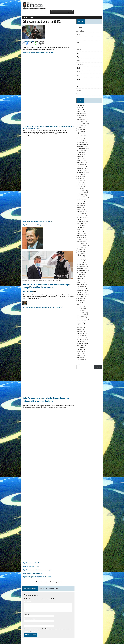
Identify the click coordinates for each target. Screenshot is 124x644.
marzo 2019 (82, 282)
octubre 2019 (83, 268)
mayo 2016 (82, 351)
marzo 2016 (82, 355)
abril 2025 (82, 134)
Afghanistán (82, 27)
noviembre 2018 (84, 290)
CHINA (81, 46)
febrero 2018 (83, 309)
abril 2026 (82, 109)
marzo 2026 (82, 112)
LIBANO (81, 68)
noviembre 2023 (84, 168)
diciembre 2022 (83, 191)
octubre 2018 (83, 292)
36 (30, 289)
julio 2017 (82, 323)
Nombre (19, 610)
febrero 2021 (83, 236)
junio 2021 (82, 227)
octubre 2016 (83, 341)
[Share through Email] (36, 44)
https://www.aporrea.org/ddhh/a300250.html (30, 573)
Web (18, 620)
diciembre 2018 (83, 288)
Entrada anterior (38, 578)
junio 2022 (82, 203)
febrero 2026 (83, 114)
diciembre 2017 (83, 313)
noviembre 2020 (84, 242)
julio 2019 (82, 274)
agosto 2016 (83, 345)
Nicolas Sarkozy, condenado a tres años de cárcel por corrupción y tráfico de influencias (45, 284)
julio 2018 (82, 299)
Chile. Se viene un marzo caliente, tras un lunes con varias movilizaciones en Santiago (41, 396)
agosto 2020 (83, 248)
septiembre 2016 (84, 343)
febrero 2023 (83, 187)
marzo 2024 (82, 160)
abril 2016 (82, 353)
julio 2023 (82, 177)
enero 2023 (82, 189)
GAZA (80, 57)
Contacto (25, 17)
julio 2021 (82, 225)
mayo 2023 (82, 181)
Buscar (81, 364)
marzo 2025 (82, 136)
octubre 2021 (83, 219)
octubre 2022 (83, 195)
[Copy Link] (32, 44)
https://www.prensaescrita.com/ (26, 569)
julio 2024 (82, 152)
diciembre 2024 (83, 142)
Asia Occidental (83, 31)
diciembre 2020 (83, 240)
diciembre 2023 (83, 166)
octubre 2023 (83, 170)
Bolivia (81, 35)
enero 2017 (82, 335)
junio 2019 (82, 276)
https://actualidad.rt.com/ (24, 562)
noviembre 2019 (84, 266)
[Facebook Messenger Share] (21, 44)
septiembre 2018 (84, 294)
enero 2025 (82, 140)
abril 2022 (82, 207)
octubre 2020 (83, 244)
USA (80, 87)
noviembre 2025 (84, 120)
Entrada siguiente (54, 578)
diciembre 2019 (83, 264)
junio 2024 (82, 154)
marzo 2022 (82, 209)
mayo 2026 (82, 107)
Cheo (25, 41)
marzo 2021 (82, 234)
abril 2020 (82, 256)
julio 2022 (82, 201)
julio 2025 (82, 128)
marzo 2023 (82, 185)
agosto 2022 (83, 199)
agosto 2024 (83, 150)
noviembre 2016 (84, 339)
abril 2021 (82, 231)
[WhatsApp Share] (28, 44)
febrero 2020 (83, 260)
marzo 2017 (82, 331)
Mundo (81, 72)
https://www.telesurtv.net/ (24, 559)
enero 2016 (82, 360)
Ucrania (81, 83)
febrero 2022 (83, 211)
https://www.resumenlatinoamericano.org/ (29, 566)
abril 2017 (82, 329)
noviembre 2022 (84, 193)
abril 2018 (82, 305)
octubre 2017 (83, 317)
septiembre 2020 (84, 246)
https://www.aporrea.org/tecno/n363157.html (30, 219)
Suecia (81, 79)
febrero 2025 (83, 138)
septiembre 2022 (84, 197)
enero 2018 (82, 311)
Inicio (18, 17)
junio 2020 (82, 252)
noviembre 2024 (84, 144)
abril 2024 (82, 158)
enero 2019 (82, 286)
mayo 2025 (82, 132)
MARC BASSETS (21, 289)
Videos (81, 94)
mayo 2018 (82, 303)
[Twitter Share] (24, 44)
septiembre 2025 (84, 124)
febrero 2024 (83, 162)
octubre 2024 (83, 146)
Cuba (80, 53)
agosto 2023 (83, 175)
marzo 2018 (82, 307)
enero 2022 (82, 213)
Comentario (20, 598)
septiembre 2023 (84, 173)
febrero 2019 (83, 284)
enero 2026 (82, 116)
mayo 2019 (82, 278)
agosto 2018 (83, 297)
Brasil (81, 38)
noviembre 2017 (84, 315)
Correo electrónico (22, 615)
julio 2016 (82, 347)
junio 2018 (82, 301)
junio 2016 (82, 349)
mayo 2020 (82, 254)
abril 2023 (82, 183)
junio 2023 (82, 179)
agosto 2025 (83, 126)
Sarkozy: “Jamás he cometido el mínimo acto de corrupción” (36, 303)
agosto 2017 (83, 321)
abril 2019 (82, 280)
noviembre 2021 (84, 217)
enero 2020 (82, 262)
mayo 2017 (82, 327)
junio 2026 (82, 105)
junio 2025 (82, 130)
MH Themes (35, 642)
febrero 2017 (83, 333)
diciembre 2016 (83, 337)
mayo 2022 (82, 205)
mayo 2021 (82, 229)
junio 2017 (82, 325)
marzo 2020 (82, 258)
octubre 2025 (83, 122)
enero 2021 (82, 238)
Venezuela (81, 90)
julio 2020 (82, 250)
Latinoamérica (83, 64)
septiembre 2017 (84, 319)
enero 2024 (82, 164)
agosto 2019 (83, 272)
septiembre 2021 (84, 221)
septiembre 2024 (84, 148)
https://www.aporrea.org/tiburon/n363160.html (31, 53)
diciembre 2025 (83, 118)
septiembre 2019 (84, 270)
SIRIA (80, 75)
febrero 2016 (83, 358)
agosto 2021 (83, 223)
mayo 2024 (82, 156)
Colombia (81, 49)
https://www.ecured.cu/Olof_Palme (27, 223)
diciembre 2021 (83, 215)
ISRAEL (81, 61)
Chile (80, 42)
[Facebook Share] (17, 44)
